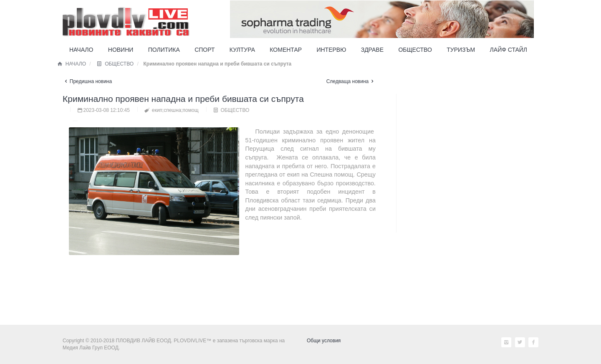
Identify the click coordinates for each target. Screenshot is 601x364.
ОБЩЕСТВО (115, 64)
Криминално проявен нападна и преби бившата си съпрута (183, 99)
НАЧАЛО (71, 64)
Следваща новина (351, 81)
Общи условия (324, 341)
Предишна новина (87, 81)
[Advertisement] (463, 262)
